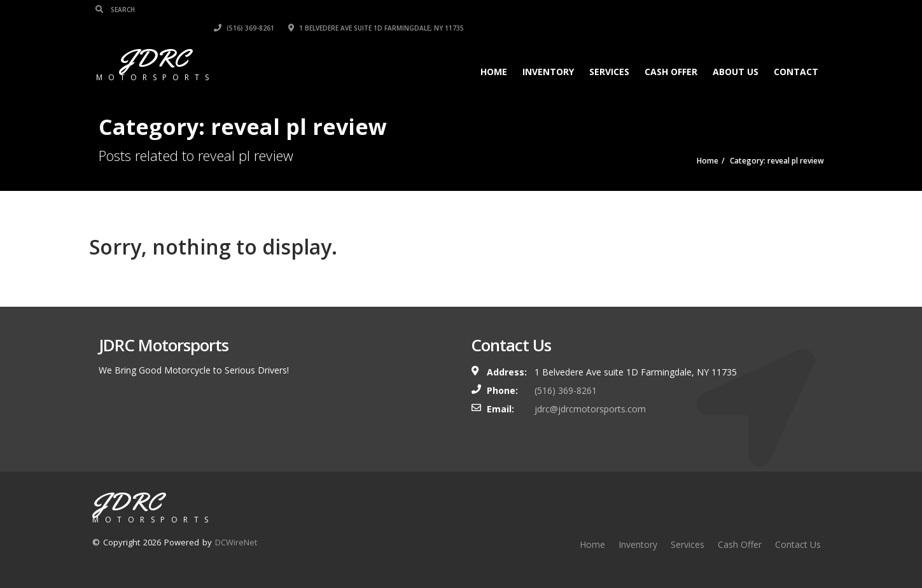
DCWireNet (236, 542)
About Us (733, 53)
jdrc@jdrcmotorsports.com (590, 409)
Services (607, 53)
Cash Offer (668, 53)
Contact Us (798, 544)
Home (491, 53)
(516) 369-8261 (604, 10)
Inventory (546, 53)
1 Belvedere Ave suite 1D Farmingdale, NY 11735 (736, 10)
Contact (793, 53)
